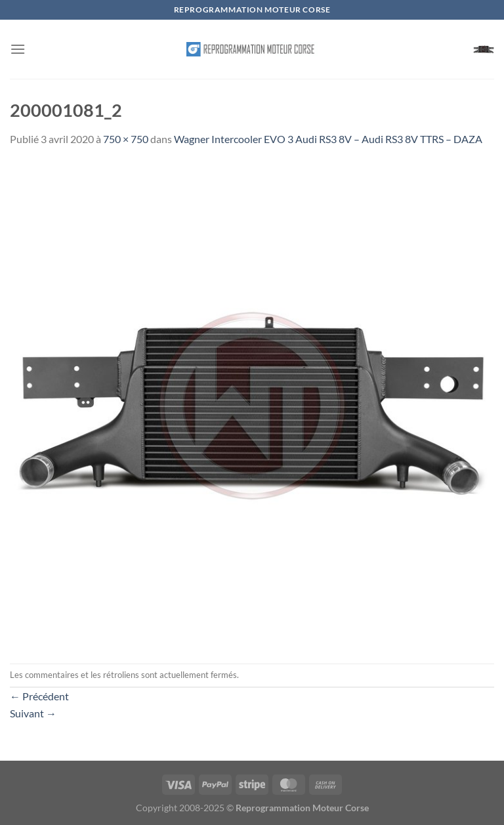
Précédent (39, 696)
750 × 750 (126, 139)
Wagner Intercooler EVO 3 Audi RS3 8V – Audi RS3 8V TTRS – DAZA (328, 139)
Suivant (33, 713)
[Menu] (18, 49)
